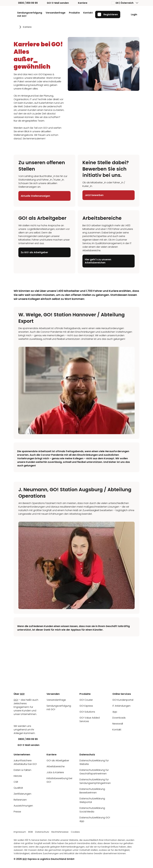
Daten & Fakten (22, 770)
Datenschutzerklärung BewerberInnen (92, 791)
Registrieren (108, 14)
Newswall (118, 724)
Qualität (18, 788)
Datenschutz (42, 832)
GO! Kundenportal (123, 700)
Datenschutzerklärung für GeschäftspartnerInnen (94, 772)
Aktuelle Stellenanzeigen (35, 196)
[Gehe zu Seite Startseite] (16, 27)
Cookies (75, 832)
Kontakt (88, 13)
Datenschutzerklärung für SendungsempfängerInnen (95, 781)
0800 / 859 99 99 (26, 3)
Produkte (74, 13)
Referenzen (20, 800)
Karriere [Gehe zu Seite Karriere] (27, 27)
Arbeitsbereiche (56, 766)
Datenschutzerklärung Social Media (92, 810)
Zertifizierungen (22, 794)
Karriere (80, 3)
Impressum (20, 832)
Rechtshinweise (60, 832)
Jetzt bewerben (94, 195)
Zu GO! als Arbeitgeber (34, 252)
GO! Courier (86, 700)
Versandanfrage (56, 13)
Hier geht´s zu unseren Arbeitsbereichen (98, 261)
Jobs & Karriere (55, 772)
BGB (31, 832)
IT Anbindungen (121, 706)
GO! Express (86, 706)
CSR (16, 782)
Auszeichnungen (23, 806)
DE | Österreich (123, 3)
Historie (18, 776)
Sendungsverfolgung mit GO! (30, 14)
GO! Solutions (87, 712)
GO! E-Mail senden (56, 3)
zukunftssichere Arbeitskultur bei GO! (25, 762)
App (115, 712)
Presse (17, 812)
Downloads (119, 718)
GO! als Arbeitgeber (58, 761)
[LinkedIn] (16, 720)
